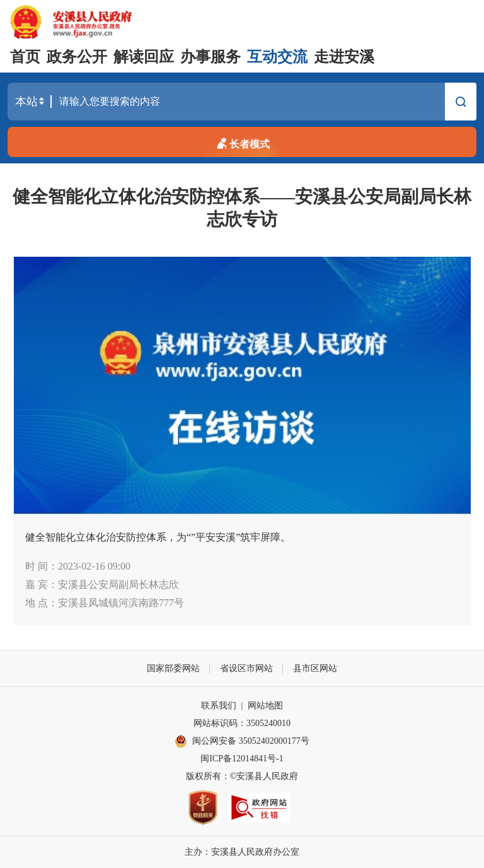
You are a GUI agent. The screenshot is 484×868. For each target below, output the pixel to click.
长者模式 (242, 142)
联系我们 (219, 706)
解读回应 (144, 57)
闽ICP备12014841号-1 (242, 759)
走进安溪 (344, 57)
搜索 (461, 103)
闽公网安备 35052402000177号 (242, 741)
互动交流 (277, 57)
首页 (25, 57)
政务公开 (77, 57)
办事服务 (210, 57)
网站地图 (265, 706)
